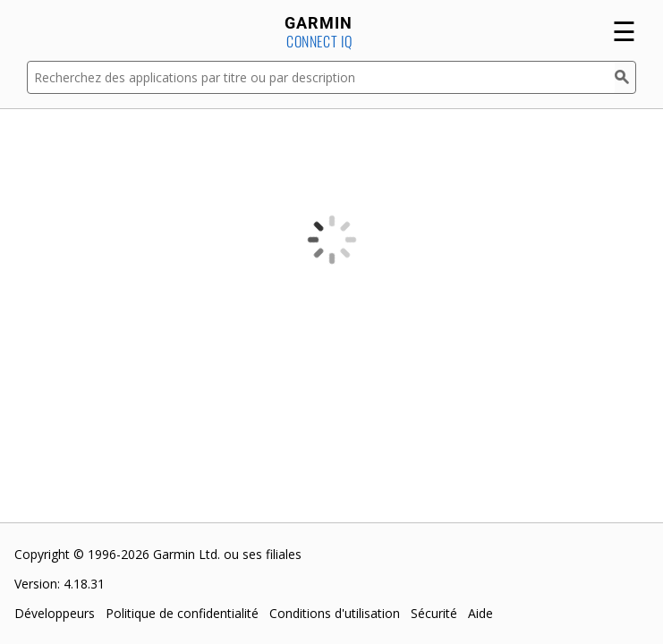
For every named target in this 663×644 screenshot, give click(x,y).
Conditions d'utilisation (335, 613)
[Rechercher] (625, 77)
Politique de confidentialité (182, 613)
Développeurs (55, 613)
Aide (480, 613)
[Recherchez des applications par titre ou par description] (321, 77)
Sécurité (434, 613)
